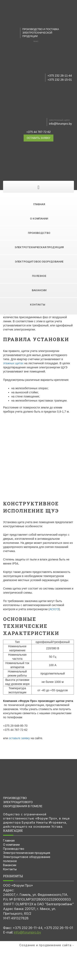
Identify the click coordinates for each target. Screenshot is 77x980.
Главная (39, 204)
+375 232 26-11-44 (60, 76)
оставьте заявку (19, 738)
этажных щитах (13, 363)
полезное (39, 276)
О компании (39, 219)
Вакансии (39, 290)
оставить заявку (38, 138)
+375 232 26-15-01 (60, 80)
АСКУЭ (54, 609)
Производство (39, 233)
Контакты (38, 305)
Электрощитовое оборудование (39, 262)
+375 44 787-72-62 (38, 132)
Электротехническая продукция (39, 247)
